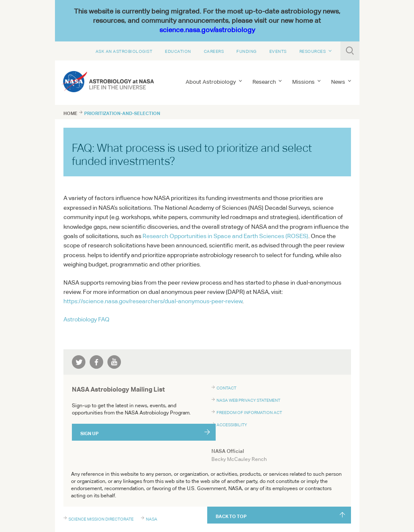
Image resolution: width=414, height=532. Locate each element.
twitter (79, 362)
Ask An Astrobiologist (124, 51)
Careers (214, 51)
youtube (114, 362)
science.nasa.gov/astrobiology (207, 30)
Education (178, 51)
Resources (313, 51)
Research (264, 82)
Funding (247, 51)
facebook (96, 362)
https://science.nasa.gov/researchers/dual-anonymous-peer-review (153, 301)
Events (278, 51)
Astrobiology (86, 319)
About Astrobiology (211, 82)
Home (70, 113)
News (338, 82)
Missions (303, 82)
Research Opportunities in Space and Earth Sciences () (225, 236)
